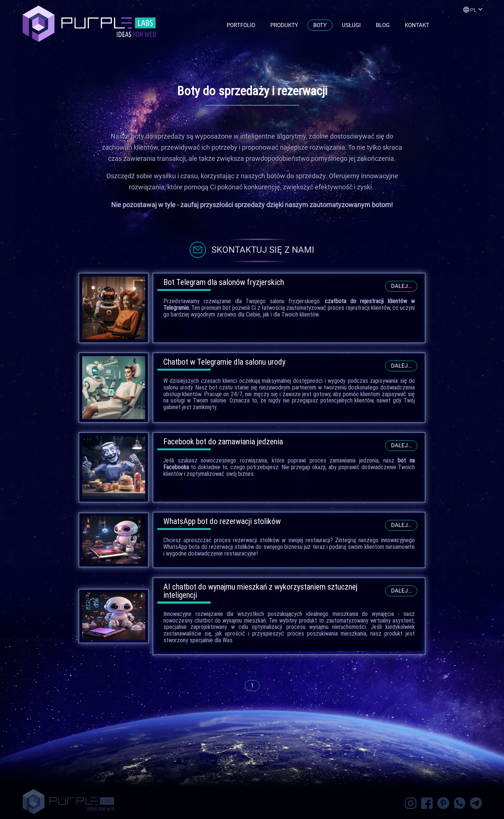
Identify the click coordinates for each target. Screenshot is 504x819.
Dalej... (402, 286)
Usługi (351, 25)
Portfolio (241, 25)
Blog (383, 25)
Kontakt (417, 25)
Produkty (284, 25)
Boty (320, 25)
